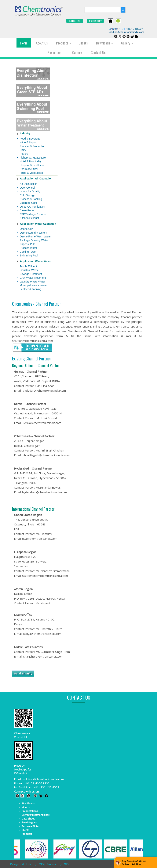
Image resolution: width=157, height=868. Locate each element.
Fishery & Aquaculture (33, 158)
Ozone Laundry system (33, 233)
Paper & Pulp (28, 244)
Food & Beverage (30, 139)
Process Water (28, 248)
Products (64, 43)
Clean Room (27, 210)
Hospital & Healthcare (33, 165)
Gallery (127, 43)
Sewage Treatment (31, 274)
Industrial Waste (29, 270)
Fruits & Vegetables (31, 173)
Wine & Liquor (28, 142)
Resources (56, 52)
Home (24, 43)
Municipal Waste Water (33, 285)
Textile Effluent (28, 266)
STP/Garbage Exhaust (33, 214)
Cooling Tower (28, 252)
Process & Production (33, 146)
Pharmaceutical (29, 169)
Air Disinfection (29, 184)
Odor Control (27, 188)
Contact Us (98, 52)
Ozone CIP (26, 229)
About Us (42, 43)
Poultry (24, 154)
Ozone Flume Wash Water (35, 236)
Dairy (23, 150)
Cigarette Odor (28, 203)
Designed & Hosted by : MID (27, 864)
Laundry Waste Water (32, 282)
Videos (26, 807)
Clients (83, 43)
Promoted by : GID (58, 864)
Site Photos (28, 803)
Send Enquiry (23, 673)
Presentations (30, 811)
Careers (77, 52)
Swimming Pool (29, 255)
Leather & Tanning (30, 289)
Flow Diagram (29, 822)
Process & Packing (31, 199)
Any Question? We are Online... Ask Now (134, 863)
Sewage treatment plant (35, 815)
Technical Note (30, 826)
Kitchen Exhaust (29, 218)
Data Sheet (28, 819)
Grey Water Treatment (33, 278)
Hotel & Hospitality (31, 161)
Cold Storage (27, 195)
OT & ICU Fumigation (32, 207)
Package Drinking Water (34, 240)
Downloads (104, 43)
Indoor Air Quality (30, 191)
